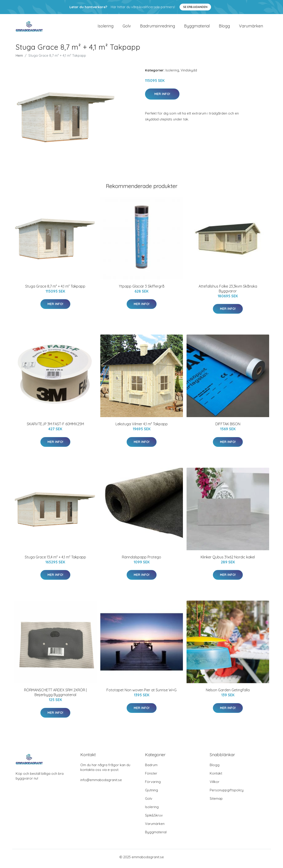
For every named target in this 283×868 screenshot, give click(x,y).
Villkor (215, 785)
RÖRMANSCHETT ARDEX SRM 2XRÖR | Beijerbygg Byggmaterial (55, 696)
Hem (19, 59)
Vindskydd (189, 73)
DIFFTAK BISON (228, 427)
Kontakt (216, 776)
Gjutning (151, 793)
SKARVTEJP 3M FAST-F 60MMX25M (55, 427)
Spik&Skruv (154, 818)
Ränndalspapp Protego (141, 560)
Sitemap (216, 802)
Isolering (106, 28)
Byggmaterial (197, 28)
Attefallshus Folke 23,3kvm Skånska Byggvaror (228, 292)
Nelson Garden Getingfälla (228, 693)
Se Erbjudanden (195, 7)
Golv (127, 28)
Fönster (151, 776)
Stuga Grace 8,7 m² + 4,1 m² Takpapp (55, 289)
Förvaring (153, 785)
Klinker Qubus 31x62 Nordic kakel (228, 560)
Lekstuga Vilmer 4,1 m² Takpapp (142, 427)
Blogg (224, 28)
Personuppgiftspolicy (227, 793)
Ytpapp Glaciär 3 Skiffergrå (142, 289)
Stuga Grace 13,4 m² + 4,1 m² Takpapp (55, 560)
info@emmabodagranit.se (101, 783)
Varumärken (251, 28)
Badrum (151, 768)
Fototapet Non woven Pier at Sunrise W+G (141, 693)
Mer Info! (162, 97)
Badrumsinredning (157, 28)
